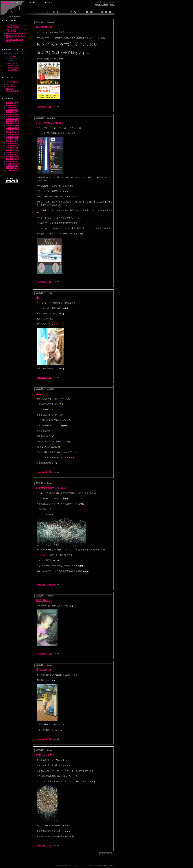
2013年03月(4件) (12, 103)
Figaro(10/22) (13, 66)
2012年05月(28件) (12, 121)
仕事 (50, 107)
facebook (41, 555)
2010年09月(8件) (12, 166)
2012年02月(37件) (12, 128)
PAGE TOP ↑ (106, 854)
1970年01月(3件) (12, 170)
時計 (56, 11)
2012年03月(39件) (12, 125)
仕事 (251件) (11, 87)
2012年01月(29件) (12, 130)
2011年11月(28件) (12, 134)
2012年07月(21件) (12, 116)
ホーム (112, 5)
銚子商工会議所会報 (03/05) (16, 33)
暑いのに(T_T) (44, 670)
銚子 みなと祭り (45, 755)
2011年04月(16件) (12, 150)
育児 (50, 739)
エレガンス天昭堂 (102, 5)
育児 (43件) (10, 89)
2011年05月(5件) (12, 148)
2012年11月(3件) (12, 110)
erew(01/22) (12, 56)
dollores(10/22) (14, 68)
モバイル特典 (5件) (13, 82)
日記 (50, 378)
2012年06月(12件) (12, 119)
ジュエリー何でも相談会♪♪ (50, 123)
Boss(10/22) (12, 70)
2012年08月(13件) (12, 114)
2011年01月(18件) (12, 157)
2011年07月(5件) (12, 143)
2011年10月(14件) (12, 137)
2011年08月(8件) (12, 141)
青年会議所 (52, 585)
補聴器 (106, 11)
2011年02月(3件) (12, 155)
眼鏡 (89, 11)
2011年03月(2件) (12, 152)
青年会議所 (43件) (12, 91)
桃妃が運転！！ (44, 600)
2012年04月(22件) (12, 123)
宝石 (73, 11)
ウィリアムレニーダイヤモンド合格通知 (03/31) (16, 26)
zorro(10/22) (12, 63)
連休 (38, 298)
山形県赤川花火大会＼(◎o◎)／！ (54, 488)
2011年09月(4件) (12, 139)
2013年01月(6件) (12, 108)
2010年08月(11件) (12, 168)
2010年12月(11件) (12, 159)
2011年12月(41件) (12, 132)
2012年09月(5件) (12, 112)
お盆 (38, 393)
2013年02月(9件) (12, 105)
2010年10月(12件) (12, 164)
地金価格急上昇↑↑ (45, 27)
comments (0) (42, 107)
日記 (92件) (10, 84)
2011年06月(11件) (12, 146)
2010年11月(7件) (12, 161)
